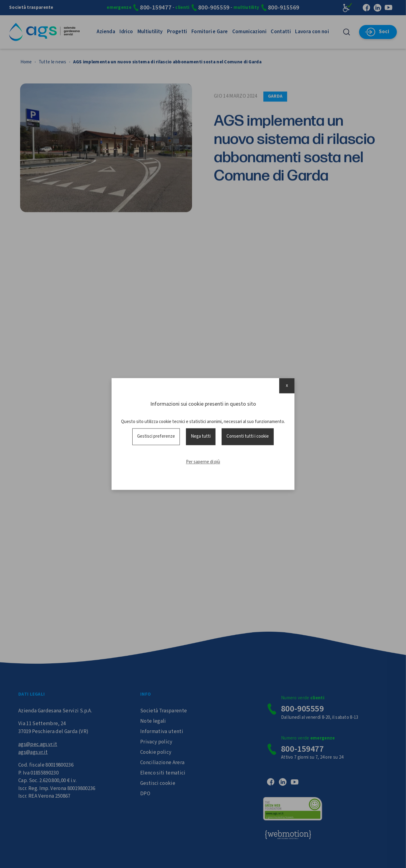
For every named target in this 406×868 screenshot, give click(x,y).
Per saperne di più (203, 462)
